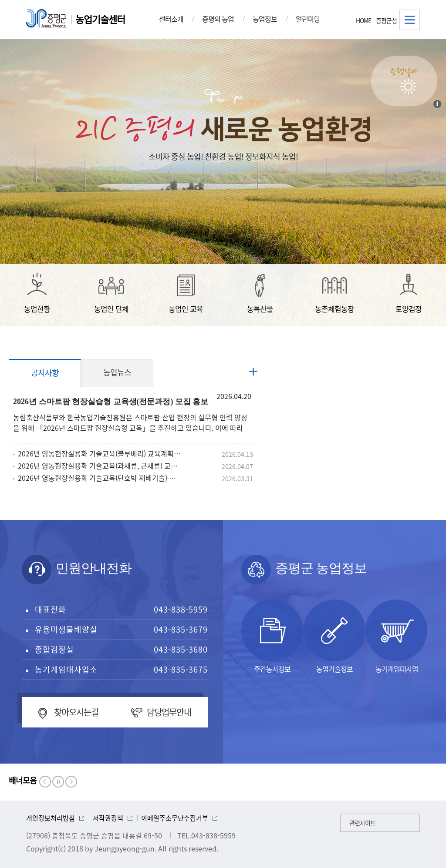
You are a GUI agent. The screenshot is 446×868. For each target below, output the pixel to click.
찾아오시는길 (76, 712)
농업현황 (37, 293)
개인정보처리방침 (51, 818)
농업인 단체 (111, 293)
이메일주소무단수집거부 (175, 818)
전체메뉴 (410, 20)
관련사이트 (362, 823)
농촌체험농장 (334, 293)
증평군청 (386, 20)
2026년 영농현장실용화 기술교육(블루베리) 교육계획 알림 (100, 453)
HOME (363, 20)
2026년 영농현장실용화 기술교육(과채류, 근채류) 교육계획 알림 (100, 466)
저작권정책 (108, 818)
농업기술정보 (334, 637)
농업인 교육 (186, 293)
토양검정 (409, 293)
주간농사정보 (272, 637)
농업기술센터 (100, 19)
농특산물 (260, 293)
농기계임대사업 (397, 637)
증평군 (46, 19)
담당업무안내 (169, 712)
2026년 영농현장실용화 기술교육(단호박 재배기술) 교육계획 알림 (100, 478)
